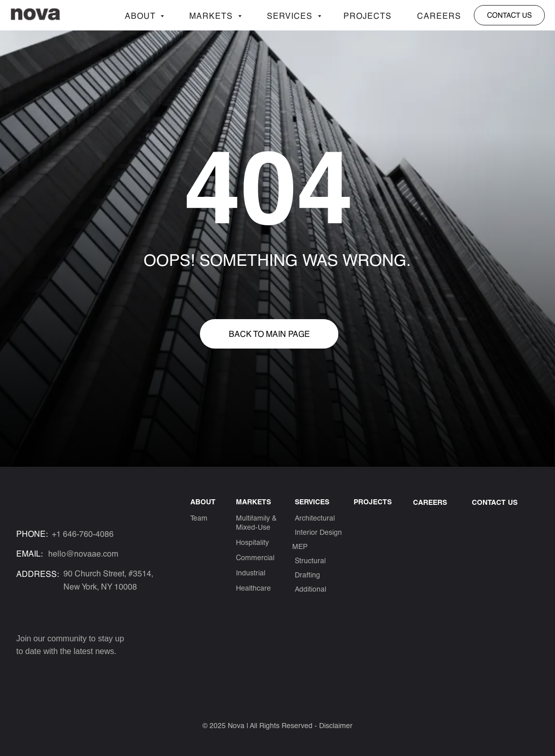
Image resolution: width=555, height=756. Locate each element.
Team (199, 518)
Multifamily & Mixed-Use (256, 522)
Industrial (251, 573)
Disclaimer (336, 725)
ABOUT (203, 502)
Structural (310, 560)
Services (291, 15)
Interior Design (318, 532)
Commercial (255, 557)
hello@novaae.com (83, 553)
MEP (300, 546)
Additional (310, 589)
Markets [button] (212, 15)
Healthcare (253, 588)
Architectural (315, 518)
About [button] (141, 15)
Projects (368, 15)
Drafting (307, 575)
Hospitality (252, 542)
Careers (439, 15)
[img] (24, 672)
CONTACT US (495, 502)
